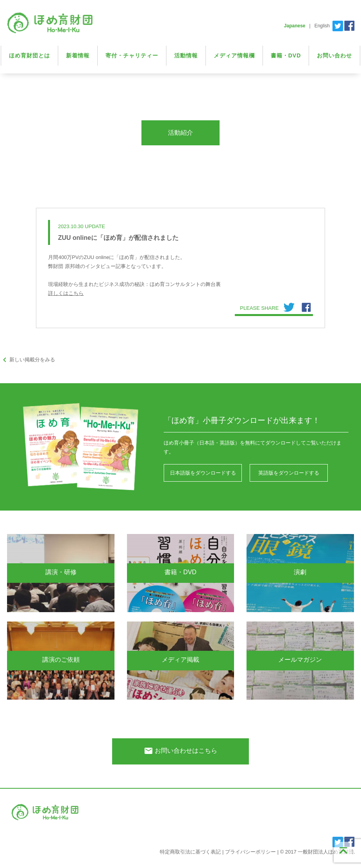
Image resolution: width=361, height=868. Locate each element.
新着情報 (78, 55)
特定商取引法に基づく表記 (190, 852)
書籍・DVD (286, 55)
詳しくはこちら (66, 293)
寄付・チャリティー (132, 55)
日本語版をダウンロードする (203, 473)
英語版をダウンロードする (289, 473)
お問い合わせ (334, 55)
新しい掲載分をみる (28, 360)
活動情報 (186, 55)
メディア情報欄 (234, 55)
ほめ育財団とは (29, 55)
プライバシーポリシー (250, 852)
